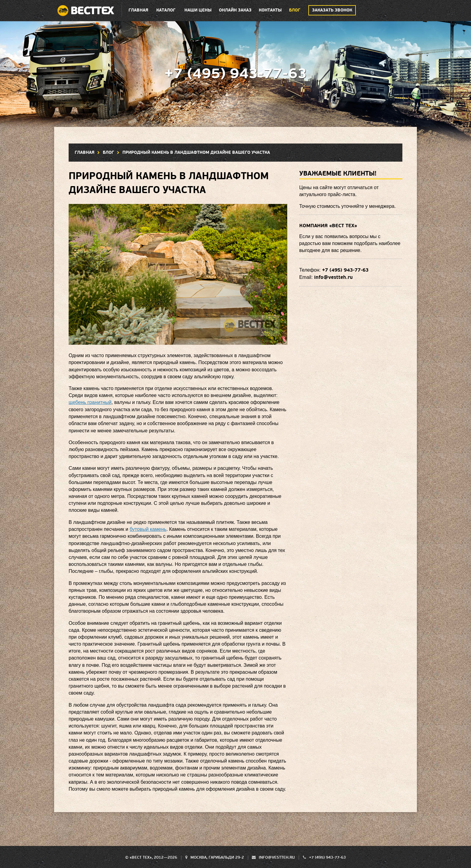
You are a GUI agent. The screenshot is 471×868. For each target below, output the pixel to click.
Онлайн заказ (235, 10)
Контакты (270, 10)
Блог (295, 10)
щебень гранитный (90, 402)
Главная (138, 10)
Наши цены (198, 10)
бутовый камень (148, 529)
